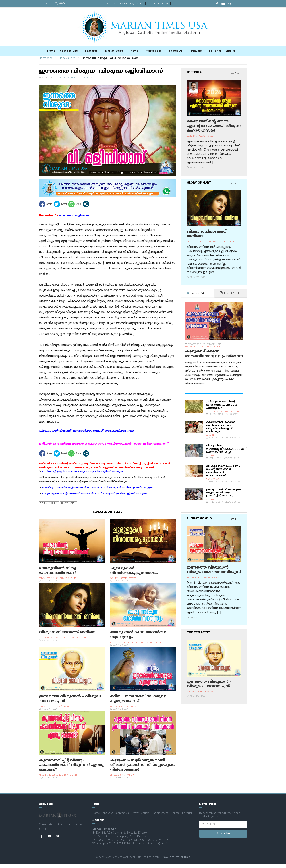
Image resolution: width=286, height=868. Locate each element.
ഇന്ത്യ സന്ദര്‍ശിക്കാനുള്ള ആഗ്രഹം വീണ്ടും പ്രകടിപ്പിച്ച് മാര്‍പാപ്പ (223, 497)
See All (236, 78)
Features (93, 51)
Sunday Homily (211, 582)
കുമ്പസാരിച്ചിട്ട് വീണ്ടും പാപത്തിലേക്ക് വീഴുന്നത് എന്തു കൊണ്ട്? (71, 770)
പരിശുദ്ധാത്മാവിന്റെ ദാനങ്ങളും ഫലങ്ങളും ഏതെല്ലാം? (222, 409)
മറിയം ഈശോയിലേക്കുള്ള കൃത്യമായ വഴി (138, 703)
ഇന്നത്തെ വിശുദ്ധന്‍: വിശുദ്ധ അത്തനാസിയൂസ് (214, 574)
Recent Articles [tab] (231, 298)
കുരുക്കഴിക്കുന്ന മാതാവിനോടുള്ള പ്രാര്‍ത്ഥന (214, 358)
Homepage (46, 63)
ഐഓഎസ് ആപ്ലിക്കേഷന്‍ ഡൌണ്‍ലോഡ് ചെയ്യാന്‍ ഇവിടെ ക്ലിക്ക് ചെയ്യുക (95, 498)
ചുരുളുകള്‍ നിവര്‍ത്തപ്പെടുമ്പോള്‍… (134, 575)
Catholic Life (70, 51)
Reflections (155, 51)
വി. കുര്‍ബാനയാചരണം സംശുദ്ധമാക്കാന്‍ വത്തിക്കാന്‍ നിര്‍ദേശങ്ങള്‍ (223, 475)
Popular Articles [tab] (198, 298)
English (231, 51)
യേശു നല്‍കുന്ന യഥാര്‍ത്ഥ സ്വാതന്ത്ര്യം (138, 639)
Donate (166, 3)
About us (111, 3)
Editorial (176, 3)
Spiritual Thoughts (66, 583)
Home (51, 51)
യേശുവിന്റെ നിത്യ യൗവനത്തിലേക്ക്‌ (58, 575)
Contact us (123, 3)
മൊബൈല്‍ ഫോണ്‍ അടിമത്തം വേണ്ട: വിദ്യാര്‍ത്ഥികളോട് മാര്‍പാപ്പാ (221, 431)
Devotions (44, 642)
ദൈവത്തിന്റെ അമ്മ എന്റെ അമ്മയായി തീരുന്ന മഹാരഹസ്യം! (214, 130)
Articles (43, 780)
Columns (115, 583)
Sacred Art (178, 51)
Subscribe (223, 838)
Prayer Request (137, 3)
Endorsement (153, 3)
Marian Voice (115, 51)
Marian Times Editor (97, 82)
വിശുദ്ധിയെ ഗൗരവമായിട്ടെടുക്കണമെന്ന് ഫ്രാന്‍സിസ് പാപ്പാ (226, 453)
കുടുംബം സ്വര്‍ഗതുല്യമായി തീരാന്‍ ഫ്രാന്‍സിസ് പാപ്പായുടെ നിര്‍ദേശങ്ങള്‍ (142, 770)
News (136, 51)
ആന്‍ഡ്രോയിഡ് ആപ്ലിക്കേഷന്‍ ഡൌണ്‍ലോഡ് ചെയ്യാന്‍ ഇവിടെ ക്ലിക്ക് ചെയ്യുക (98, 492)
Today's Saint (68, 63)
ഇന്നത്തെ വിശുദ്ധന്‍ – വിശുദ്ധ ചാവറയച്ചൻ (70, 703)
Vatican (131, 780)
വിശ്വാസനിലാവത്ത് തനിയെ (68, 637)
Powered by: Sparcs (176, 862)
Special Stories (49, 508)
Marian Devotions (60, 642)
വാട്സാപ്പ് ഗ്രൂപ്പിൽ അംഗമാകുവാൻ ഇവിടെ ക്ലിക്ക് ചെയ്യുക (83, 476)
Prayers (198, 51)
